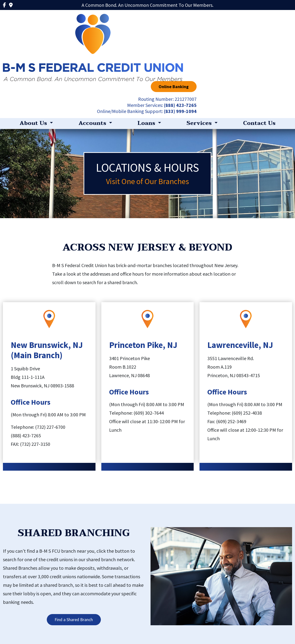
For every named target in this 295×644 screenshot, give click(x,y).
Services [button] (200, 57)
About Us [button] (34, 57)
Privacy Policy (73, 628)
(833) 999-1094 (276, 45)
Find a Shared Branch (74, 554)
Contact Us (259, 57)
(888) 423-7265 (276, 39)
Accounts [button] (93, 57)
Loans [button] (147, 57)
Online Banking (269, 20)
